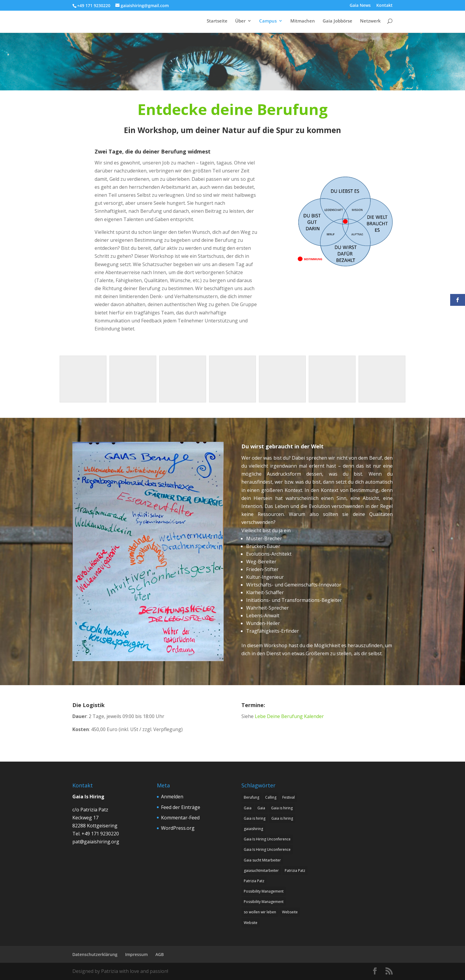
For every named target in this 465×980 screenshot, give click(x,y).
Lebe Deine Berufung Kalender (289, 716)
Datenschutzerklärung (95, 954)
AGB (160, 954)
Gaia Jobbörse (337, 21)
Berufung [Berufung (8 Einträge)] (251, 797)
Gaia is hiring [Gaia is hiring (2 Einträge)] (282, 818)
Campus (268, 21)
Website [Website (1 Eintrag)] (251, 923)
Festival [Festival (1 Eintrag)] (289, 797)
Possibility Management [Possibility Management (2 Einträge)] (264, 891)
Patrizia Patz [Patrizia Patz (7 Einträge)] (295, 871)
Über (240, 21)
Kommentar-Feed (180, 818)
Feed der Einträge (181, 807)
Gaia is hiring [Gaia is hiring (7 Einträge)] (255, 818)
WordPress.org (178, 828)
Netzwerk (370, 21)
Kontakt (384, 6)
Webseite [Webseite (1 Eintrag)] (290, 912)
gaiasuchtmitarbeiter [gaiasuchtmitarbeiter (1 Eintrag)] (261, 871)
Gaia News (360, 6)
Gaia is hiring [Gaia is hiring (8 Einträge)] (282, 808)
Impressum (136, 954)
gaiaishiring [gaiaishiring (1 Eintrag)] (253, 829)
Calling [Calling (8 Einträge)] (271, 797)
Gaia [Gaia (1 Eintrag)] (248, 808)
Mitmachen (303, 21)
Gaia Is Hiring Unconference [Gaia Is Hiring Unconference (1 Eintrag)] (267, 839)
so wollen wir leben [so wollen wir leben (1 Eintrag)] (260, 912)
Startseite (217, 21)
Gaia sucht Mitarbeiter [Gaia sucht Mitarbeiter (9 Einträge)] (262, 860)
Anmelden (172, 797)
